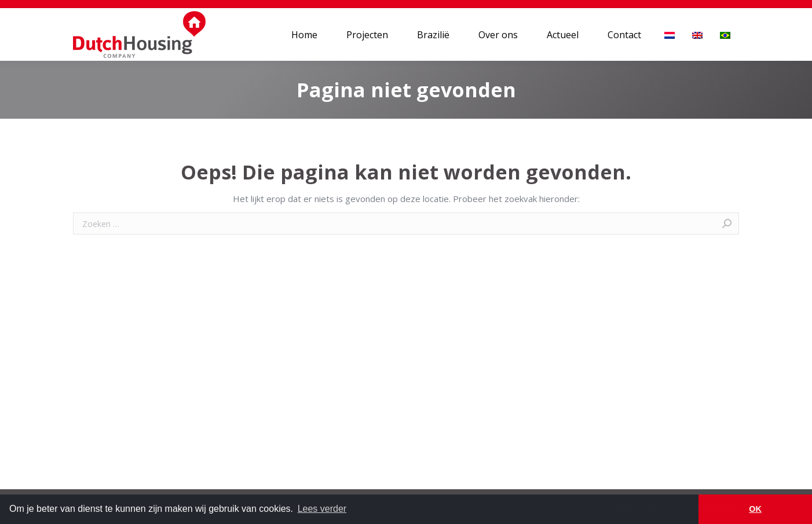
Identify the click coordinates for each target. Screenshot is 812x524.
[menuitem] (304, 35)
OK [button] (755, 509)
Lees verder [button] (322, 509)
